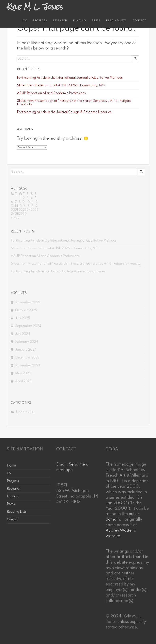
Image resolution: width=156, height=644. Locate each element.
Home (11, 466)
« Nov (15, 218)
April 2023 (23, 381)
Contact (139, 21)
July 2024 (23, 334)
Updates (22, 412)
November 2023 (28, 366)
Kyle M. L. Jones (35, 7)
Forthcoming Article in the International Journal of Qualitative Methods (70, 78)
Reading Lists (116, 21)
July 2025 (23, 318)
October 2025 (26, 310)
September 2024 (28, 326)
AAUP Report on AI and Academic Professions (51, 93)
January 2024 (26, 350)
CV (25, 21)
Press (96, 21)
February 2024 (27, 342)
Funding (79, 21)
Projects (40, 21)
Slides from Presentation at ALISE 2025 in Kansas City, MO (61, 86)
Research (60, 21)
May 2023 (23, 373)
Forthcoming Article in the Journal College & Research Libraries (64, 112)
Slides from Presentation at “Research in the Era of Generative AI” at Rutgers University (76, 264)
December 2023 (27, 358)
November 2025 (28, 302)
